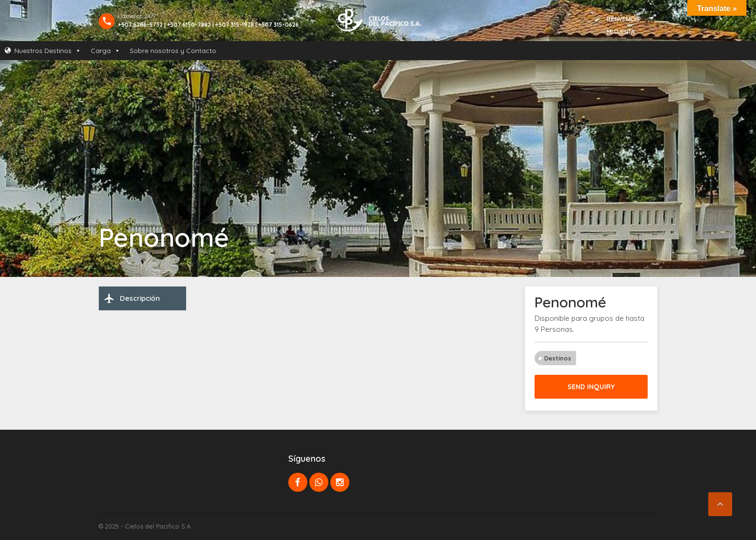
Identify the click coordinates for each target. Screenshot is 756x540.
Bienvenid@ (624, 19)
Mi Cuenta (620, 32)
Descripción (132, 298)
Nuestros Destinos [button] (48, 51)
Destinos (558, 358)
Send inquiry (591, 387)
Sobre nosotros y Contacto (173, 51)
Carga (105, 51)
